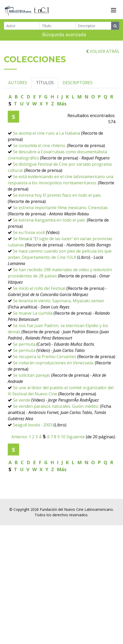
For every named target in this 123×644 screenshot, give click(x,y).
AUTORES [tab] (18, 103)
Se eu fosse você (29, 252)
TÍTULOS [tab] (45, 103)
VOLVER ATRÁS (102, 71)
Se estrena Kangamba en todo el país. (49, 240)
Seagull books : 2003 (33, 445)
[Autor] (22, 27)
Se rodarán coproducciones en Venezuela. (53, 383)
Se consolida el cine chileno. (39, 166)
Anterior (20, 457)
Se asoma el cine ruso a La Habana (47, 153)
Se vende (22, 420)
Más (62, 124)
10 (63, 457)
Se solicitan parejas (32, 395)
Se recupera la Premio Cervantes (45, 377)
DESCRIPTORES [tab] (78, 103)
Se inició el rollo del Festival (39, 308)
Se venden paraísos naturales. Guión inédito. (56, 426)
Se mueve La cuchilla (33, 333)
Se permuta (24, 364)
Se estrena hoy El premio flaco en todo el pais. (57, 215)
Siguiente (76, 457)
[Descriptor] (93, 27)
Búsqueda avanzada (64, 35)
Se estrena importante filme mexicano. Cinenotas (60, 228)
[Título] (57, 27)
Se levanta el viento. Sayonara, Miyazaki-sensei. (59, 321)
